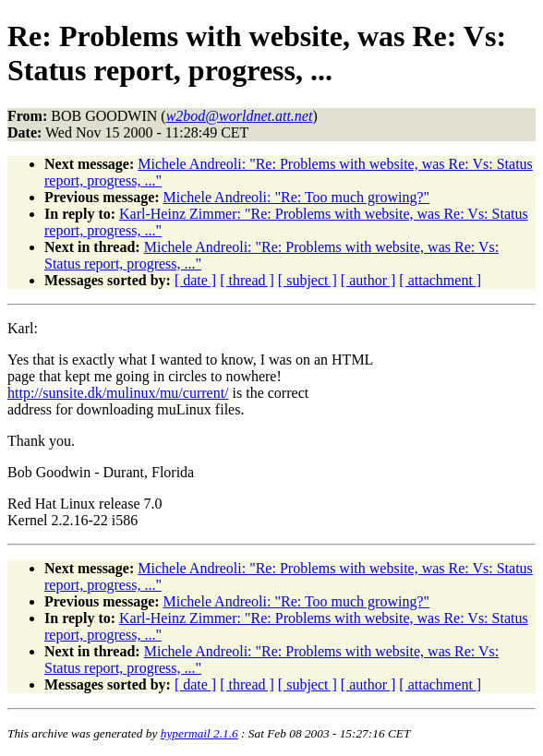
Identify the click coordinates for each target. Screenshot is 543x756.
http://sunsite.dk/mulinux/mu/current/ (118, 393)
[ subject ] (308, 280)
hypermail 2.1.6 (199, 733)
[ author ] (368, 280)
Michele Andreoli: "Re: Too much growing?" (296, 197)
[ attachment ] (440, 280)
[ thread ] (247, 280)
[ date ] (195, 280)
